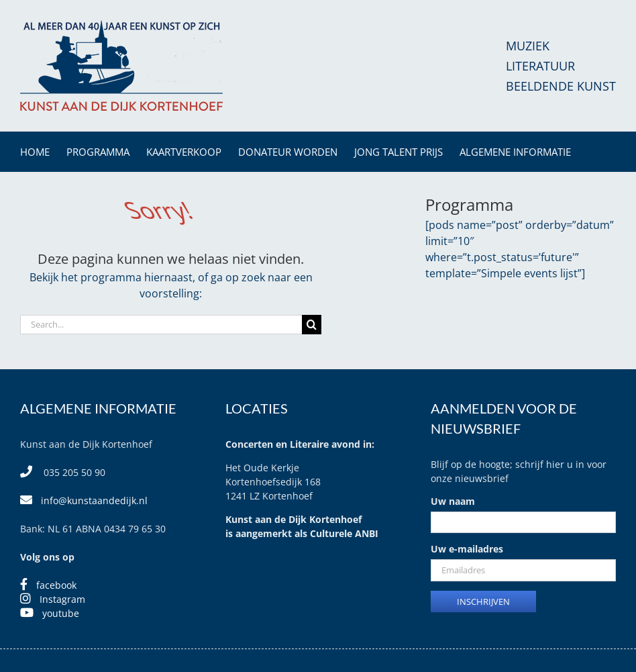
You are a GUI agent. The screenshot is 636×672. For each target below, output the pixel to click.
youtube (61, 613)
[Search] (312, 325)
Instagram (62, 599)
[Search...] (161, 325)
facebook (56, 585)
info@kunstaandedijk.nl (94, 500)
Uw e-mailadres (467, 549)
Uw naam (453, 501)
